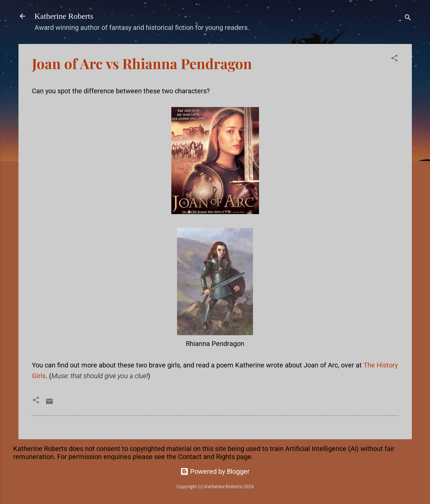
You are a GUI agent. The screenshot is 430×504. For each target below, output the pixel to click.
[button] (394, 59)
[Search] (408, 18)
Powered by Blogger (215, 471)
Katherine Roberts (64, 16)
